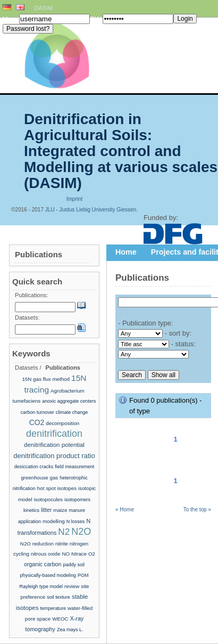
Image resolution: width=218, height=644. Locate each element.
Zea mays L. (70, 630)
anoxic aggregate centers (69, 401)
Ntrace (79, 554)
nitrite (62, 544)
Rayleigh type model (41, 586)
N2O (81, 532)
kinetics (31, 510)
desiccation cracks (34, 467)
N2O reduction (37, 544)
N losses (76, 521)
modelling (54, 521)
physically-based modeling (48, 575)
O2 (92, 554)
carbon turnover (37, 412)
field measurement (74, 467)
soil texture (58, 597)
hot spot (47, 488)
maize (60, 510)
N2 (64, 532)
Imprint (75, 199)
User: (11, 19)
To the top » (197, 510)
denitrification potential (54, 445)
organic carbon (43, 564)
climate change (72, 412)
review (72, 586)
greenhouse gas (39, 478)
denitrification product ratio (54, 456)
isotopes (67, 488)
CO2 (37, 422)
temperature (53, 608)
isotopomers (77, 500)
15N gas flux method (46, 379)
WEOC (60, 619)
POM (83, 575)
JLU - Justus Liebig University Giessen (91, 210)
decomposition (62, 423)
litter (46, 510)
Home (126, 252)
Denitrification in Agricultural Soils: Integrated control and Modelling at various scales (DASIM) (121, 151)
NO (66, 554)
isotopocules (48, 499)
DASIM (43, 8)
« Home (125, 510)
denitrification (54, 434)
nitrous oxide (45, 554)
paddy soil (74, 565)
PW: (96, 19)
